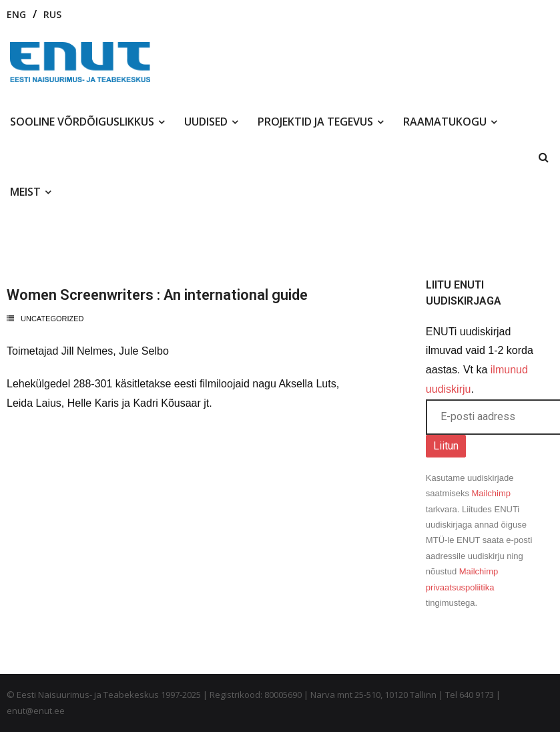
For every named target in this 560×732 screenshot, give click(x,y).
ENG (16, 14)
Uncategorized (52, 319)
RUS (52, 14)
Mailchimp (492, 493)
